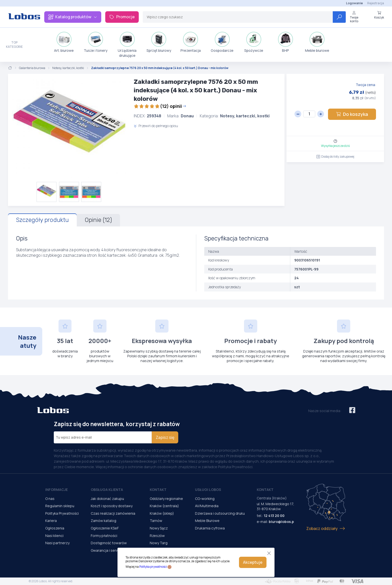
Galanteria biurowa (32, 68)
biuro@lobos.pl (282, 522)
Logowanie (354, 3)
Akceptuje (253, 562)
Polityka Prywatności (62, 513)
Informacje (56, 490)
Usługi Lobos (208, 490)
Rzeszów (157, 536)
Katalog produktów (73, 17)
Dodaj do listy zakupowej (335, 157)
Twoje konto (354, 17)
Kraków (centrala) (164, 506)
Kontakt (158, 490)
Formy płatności (104, 536)
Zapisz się (165, 437)
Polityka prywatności (153, 567)
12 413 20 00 (274, 516)
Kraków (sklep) (162, 513)
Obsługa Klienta (107, 490)
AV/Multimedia (207, 506)
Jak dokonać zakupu (107, 499)
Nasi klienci (54, 536)
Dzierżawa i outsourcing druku (220, 513)
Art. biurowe (64, 42)
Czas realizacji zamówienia (113, 513)
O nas (50, 499)
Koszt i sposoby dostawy (112, 506)
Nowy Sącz (159, 528)
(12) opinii (160, 106)
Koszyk (379, 15)
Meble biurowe (317, 42)
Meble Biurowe (207, 521)
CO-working (205, 499)
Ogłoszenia (55, 528)
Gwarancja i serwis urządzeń (114, 550)
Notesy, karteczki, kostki (68, 68)
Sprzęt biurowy (159, 42)
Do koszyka (352, 114)
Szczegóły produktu (42, 220)
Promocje (122, 17)
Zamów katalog (103, 521)
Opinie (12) (98, 220)
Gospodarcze (222, 42)
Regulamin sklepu (60, 506)
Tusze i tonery (96, 42)
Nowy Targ (159, 543)
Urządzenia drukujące (127, 45)
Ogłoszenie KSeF (105, 528)
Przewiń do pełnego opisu (156, 126)
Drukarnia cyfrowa (210, 528)
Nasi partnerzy (57, 543)
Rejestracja (376, 3)
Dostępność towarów (109, 543)
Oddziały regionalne (166, 499)
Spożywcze (254, 42)
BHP (285, 42)
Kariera (51, 521)
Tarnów (156, 521)
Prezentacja (191, 42)
